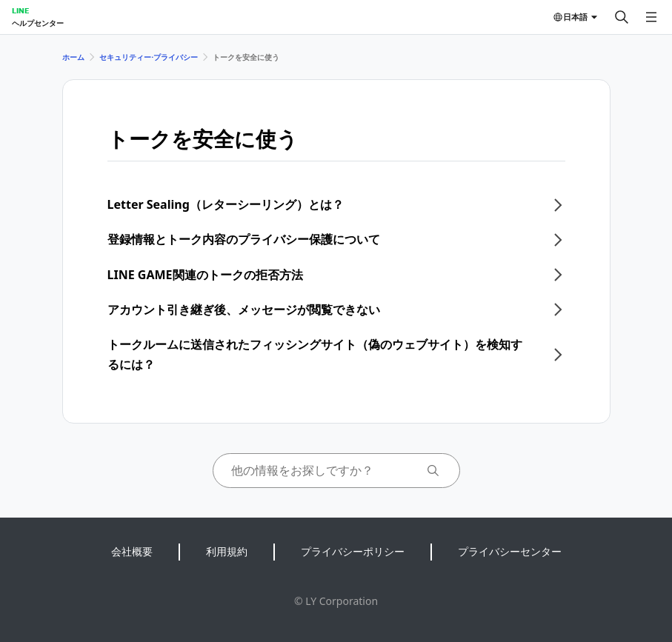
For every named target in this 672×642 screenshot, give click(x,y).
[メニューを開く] (651, 17)
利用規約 (227, 551)
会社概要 (132, 551)
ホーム (73, 57)
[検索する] (622, 17)
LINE (20, 10)
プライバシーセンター (510, 551)
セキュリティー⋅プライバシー (149, 57)
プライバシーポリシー (353, 551)
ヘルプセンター (38, 23)
